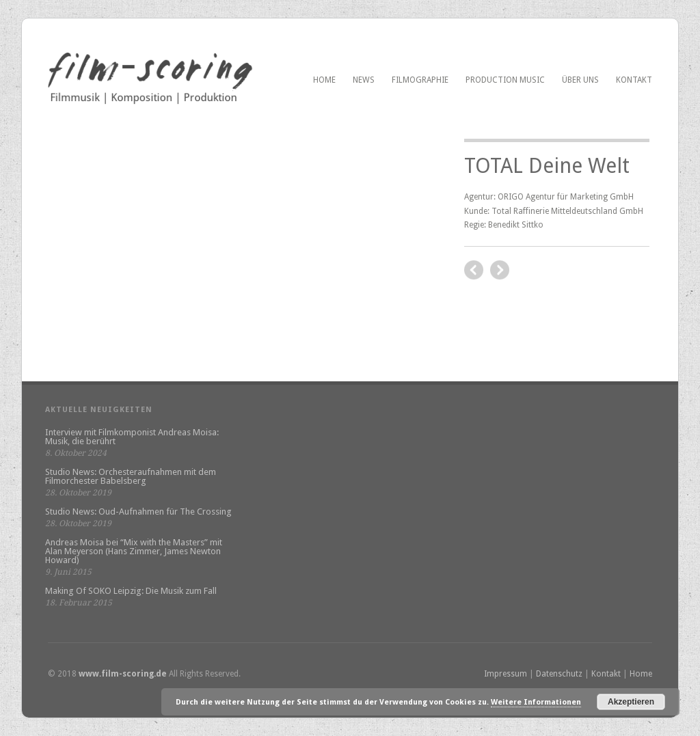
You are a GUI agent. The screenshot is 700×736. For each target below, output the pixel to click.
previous (500, 270)
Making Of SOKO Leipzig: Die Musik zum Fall (131, 591)
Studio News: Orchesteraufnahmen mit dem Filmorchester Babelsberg (131, 476)
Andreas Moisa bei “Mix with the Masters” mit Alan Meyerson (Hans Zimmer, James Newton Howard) (134, 551)
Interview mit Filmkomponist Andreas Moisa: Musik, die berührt (132, 437)
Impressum (506, 674)
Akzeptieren (631, 702)
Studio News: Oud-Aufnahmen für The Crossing (138, 512)
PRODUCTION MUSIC (505, 80)
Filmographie (420, 80)
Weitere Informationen (536, 702)
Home (324, 80)
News (364, 80)
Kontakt (634, 80)
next (474, 270)
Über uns (580, 80)
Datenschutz (559, 674)
